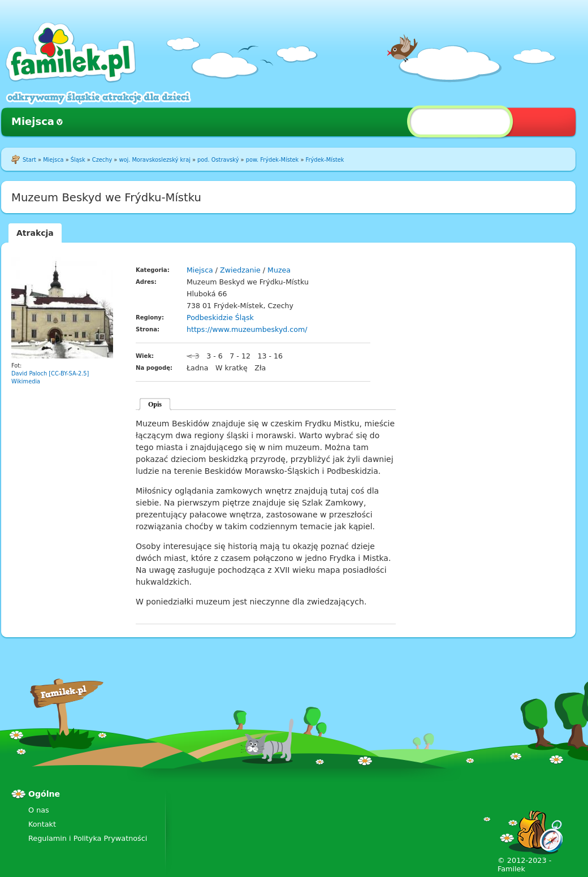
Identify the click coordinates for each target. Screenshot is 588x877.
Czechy (102, 160)
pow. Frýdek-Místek (273, 160)
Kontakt (42, 824)
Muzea (279, 270)
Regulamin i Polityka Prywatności (88, 838)
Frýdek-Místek (325, 160)
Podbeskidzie (210, 317)
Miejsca (33, 121)
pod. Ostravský (218, 160)
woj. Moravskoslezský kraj (154, 160)
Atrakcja (35, 233)
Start (29, 160)
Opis (155, 404)
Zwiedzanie (240, 270)
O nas (39, 810)
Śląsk (78, 160)
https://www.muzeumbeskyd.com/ (247, 329)
